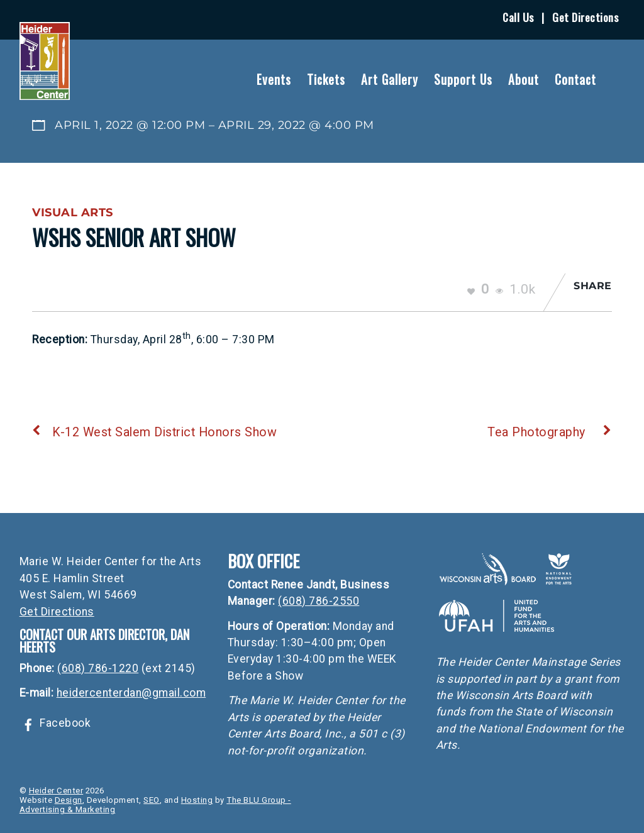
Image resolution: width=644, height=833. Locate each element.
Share (593, 286)
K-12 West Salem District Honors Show (154, 432)
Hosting (197, 800)
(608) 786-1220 (98, 668)
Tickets (326, 79)
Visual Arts (73, 212)
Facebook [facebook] (55, 723)
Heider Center (56, 791)
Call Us (518, 17)
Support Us (463, 79)
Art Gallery (390, 79)
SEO (152, 800)
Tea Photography (550, 432)
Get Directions (585, 17)
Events (274, 79)
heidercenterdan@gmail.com (131, 693)
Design (69, 800)
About (524, 79)
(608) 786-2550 (319, 601)
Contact (575, 79)
